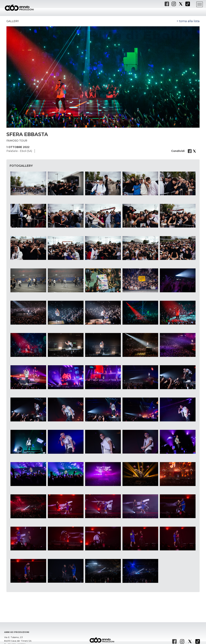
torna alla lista (189, 21)
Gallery (13, 21)
